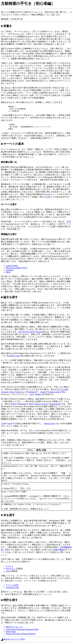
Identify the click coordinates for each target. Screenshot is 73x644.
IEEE (13, 405)
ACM (48, 198)
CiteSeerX (10, 271)
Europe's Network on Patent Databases (21, 634)
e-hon (8, 572)
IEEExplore (22, 405)
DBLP (8, 273)
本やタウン (11, 569)
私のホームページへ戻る (13, 640)
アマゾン (10, 567)
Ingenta (43, 393)
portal (10, 424)
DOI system (15, 357)
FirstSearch (32, 393)
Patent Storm (11, 632)
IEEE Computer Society (38, 405)
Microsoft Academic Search (16, 268)
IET (31, 395)
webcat (38, 332)
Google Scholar (12, 266)
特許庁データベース (14, 628)
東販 (61, 550)
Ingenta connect (55, 393)
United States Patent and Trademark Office (22, 630)
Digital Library (56, 405)
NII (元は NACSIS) (26, 332)
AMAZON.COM (12, 588)
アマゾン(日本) (12, 586)
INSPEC (38, 395)
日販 (56, 550)
